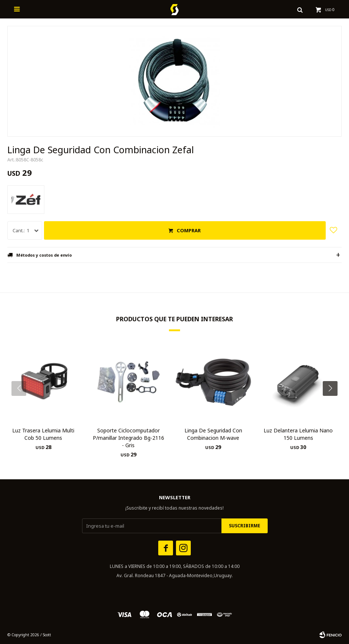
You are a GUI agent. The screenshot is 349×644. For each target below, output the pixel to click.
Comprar (189, 230)
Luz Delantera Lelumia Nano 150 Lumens (298, 434)
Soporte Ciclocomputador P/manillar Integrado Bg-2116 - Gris (128, 438)
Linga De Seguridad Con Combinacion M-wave (213, 434)
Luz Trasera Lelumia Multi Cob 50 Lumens (43, 434)
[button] (333, 403)
